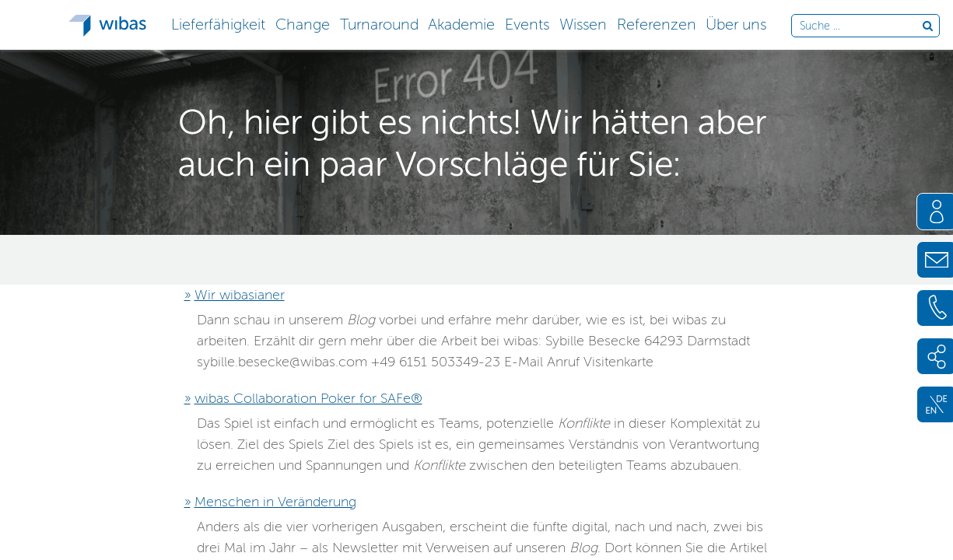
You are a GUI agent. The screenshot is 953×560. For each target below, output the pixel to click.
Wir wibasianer (240, 295)
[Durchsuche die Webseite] (861, 26)
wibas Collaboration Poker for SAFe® (308, 398)
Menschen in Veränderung (275, 502)
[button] (219, 23)
